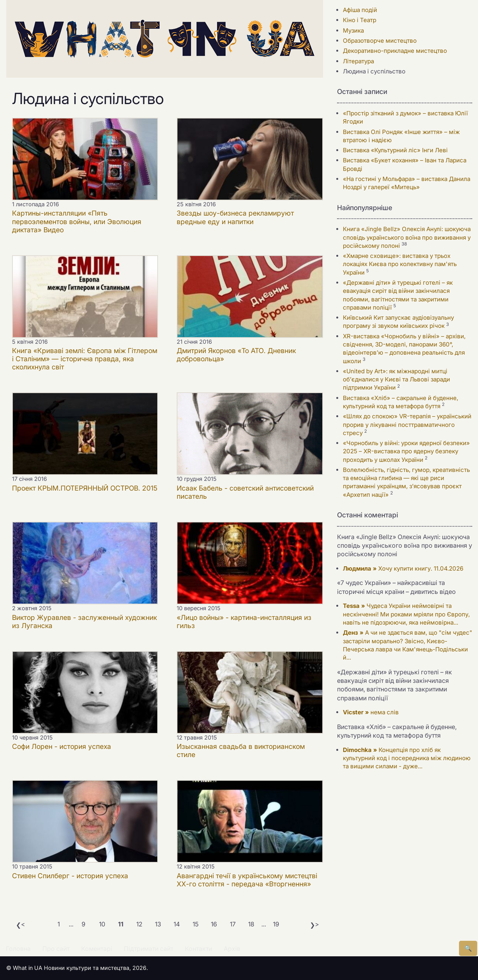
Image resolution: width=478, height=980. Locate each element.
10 (102, 924)
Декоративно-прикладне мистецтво (395, 51)
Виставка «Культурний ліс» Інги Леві (395, 150)
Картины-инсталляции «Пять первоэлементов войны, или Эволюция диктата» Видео (77, 221)
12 (139, 924)
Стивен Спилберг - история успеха (70, 876)
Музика (353, 30)
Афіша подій (360, 10)
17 (233, 924)
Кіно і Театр (360, 20)
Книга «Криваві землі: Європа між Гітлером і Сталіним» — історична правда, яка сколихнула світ (85, 359)
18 (251, 924)
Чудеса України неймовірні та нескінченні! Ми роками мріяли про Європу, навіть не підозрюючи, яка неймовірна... (406, 614)
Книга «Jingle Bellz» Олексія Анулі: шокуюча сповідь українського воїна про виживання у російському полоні (407, 237)
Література (358, 61)
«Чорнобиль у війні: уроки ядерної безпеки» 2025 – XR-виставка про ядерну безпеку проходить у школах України (406, 451)
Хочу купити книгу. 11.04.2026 (403, 568)
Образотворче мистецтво (380, 41)
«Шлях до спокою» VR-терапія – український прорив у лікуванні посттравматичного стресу (407, 425)
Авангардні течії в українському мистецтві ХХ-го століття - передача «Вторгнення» (247, 880)
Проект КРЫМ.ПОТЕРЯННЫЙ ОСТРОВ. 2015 (85, 488)
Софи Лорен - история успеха (62, 746)
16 (214, 924)
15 (196, 924)
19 (276, 924)
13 (158, 924)
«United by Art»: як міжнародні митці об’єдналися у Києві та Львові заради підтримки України (396, 379)
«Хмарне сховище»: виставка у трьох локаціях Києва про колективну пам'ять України (400, 264)
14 (177, 924)
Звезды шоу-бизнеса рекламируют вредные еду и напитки (235, 217)
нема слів (371, 712)
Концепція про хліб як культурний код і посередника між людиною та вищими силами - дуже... (407, 758)
